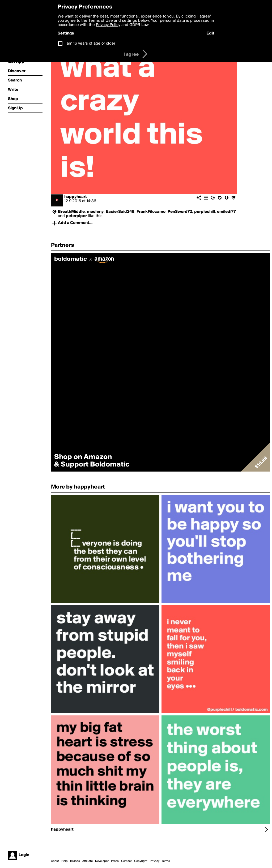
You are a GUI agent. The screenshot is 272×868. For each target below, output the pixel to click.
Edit (210, 33)
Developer (102, 861)
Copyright (141, 861)
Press (115, 861)
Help (65, 861)
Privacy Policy (108, 25)
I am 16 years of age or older (90, 44)
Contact (126, 861)
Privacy (155, 861)
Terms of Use (101, 21)
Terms (166, 861)
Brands (75, 861)
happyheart (76, 197)
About (55, 861)
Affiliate (88, 861)
